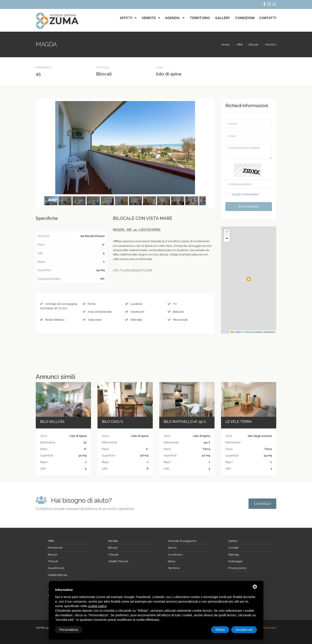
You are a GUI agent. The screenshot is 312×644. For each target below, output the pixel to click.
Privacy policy (237, 568)
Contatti (268, 18)
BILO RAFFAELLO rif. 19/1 (185, 422)
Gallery (223, 18)
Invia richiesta (249, 206)
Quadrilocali (56, 568)
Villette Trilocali (118, 561)
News (172, 561)
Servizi (172, 548)
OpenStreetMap (254, 332)
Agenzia (173, 18)
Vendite (149, 18)
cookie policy (97, 606)
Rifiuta (220, 630)
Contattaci (262, 504)
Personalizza (69, 630)
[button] (249, 279)
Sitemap (234, 554)
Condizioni (245, 18)
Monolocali (55, 548)
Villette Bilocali (57, 575)
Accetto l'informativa (245, 194)
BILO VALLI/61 (52, 422)
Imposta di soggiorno (182, 541)
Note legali (235, 561)
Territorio (200, 18)
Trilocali (53, 561)
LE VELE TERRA (239, 422)
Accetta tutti (244, 630)
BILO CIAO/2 (112, 422)
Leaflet (236, 332)
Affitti (126, 18)
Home (225, 44)
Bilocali (254, 44)
